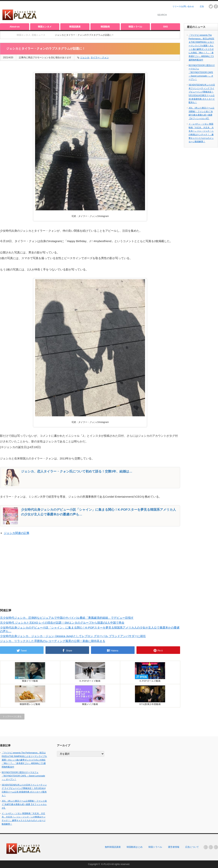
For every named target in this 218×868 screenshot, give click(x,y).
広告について (192, 847)
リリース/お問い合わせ (183, 6)
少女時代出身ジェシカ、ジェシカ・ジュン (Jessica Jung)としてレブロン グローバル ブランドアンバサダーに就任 (73, 636)
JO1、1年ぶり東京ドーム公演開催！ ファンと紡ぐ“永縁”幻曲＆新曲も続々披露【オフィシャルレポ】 (24, 804)
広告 (202, 6)
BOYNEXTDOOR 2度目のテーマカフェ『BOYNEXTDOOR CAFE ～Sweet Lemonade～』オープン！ (202, 72)
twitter (211, 6)
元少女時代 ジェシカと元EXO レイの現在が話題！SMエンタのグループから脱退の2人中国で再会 (62, 623)
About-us (15, 27)
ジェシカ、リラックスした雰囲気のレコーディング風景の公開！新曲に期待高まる (53, 641)
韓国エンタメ (45, 27)
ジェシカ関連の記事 (17, 533)
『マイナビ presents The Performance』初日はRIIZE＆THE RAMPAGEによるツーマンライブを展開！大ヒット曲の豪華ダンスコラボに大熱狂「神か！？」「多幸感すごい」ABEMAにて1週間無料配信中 (24, 760)
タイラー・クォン (100, 58)
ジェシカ (85, 58)
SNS (166, 27)
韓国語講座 (75, 27)
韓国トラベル (135, 27)
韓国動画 (105, 27)
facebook (216, 6)
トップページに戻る (12, 716)
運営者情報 (174, 847)
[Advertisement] (105, 12)
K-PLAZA (106, 864)
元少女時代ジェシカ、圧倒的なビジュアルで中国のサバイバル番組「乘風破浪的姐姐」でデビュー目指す (67, 618)
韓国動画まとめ (135, 847)
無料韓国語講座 (113, 847)
